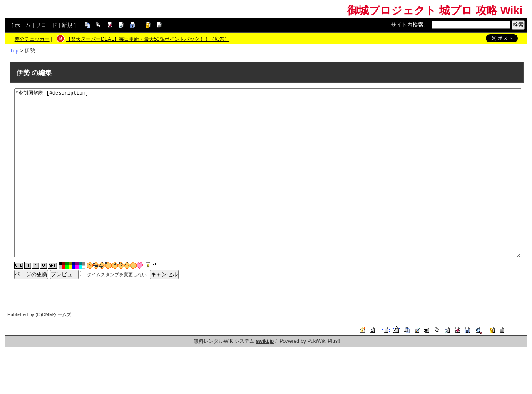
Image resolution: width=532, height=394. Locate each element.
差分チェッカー (32, 39)
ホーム (23, 25)
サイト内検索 (407, 25)
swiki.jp (265, 341)
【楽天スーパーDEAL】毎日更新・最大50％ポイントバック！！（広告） (148, 39)
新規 (67, 25)
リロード (46, 25)
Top (14, 51)
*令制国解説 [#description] (268, 173)
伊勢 (23, 73)
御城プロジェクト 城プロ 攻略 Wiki (435, 10)
